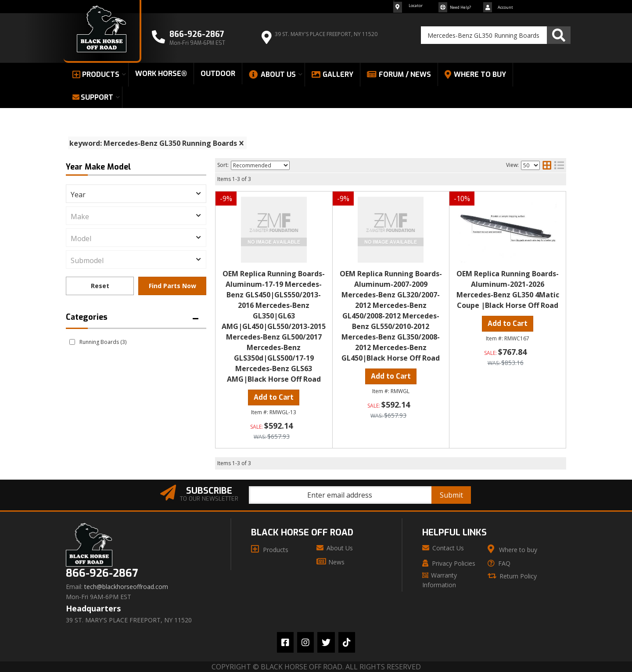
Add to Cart (274, 397)
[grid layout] (547, 165)
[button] (496, 35)
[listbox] (136, 194)
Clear (100, 286)
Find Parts (172, 286)
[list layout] (559, 165)
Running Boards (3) (103, 342)
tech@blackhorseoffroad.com (126, 587)
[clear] (241, 143)
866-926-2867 (102, 573)
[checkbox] (72, 342)
